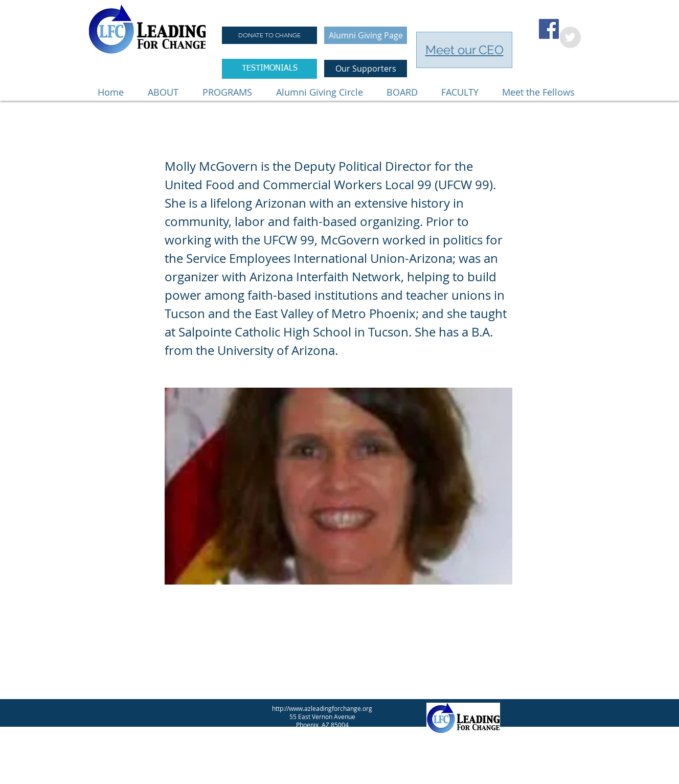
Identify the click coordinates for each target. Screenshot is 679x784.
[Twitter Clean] (552, 776)
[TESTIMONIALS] (269, 69)
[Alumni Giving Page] (366, 35)
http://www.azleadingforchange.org (322, 708)
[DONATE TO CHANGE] (269, 35)
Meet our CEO (465, 50)
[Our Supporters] (366, 69)
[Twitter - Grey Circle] (570, 37)
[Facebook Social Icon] (549, 29)
